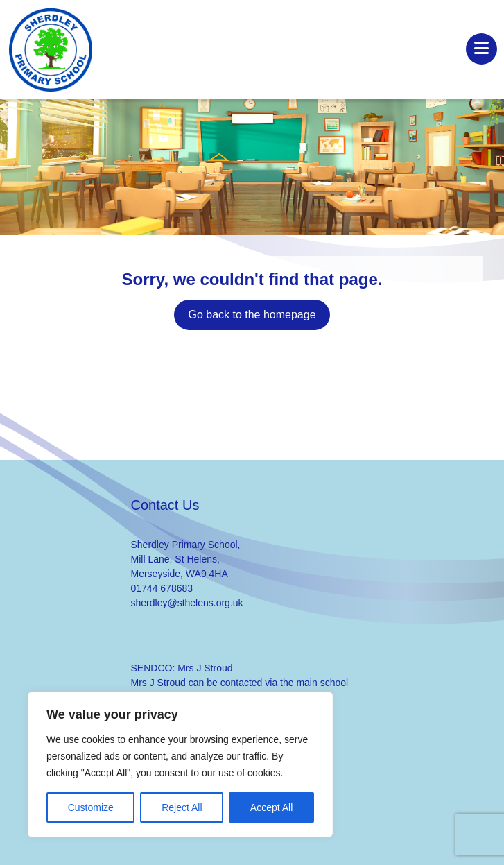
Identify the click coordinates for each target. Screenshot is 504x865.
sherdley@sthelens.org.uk (187, 603)
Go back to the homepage (252, 315)
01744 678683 (162, 588)
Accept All (271, 807)
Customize (91, 807)
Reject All (182, 807)
